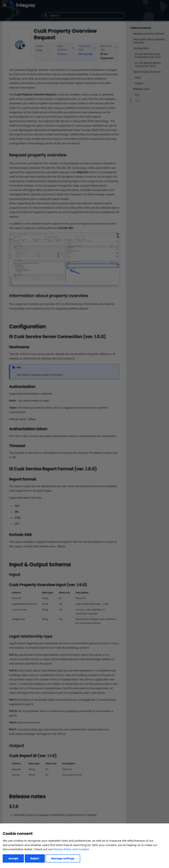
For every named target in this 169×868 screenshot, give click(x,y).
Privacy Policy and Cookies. (71, 849)
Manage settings (63, 858)
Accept (13, 858)
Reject (35, 858)
